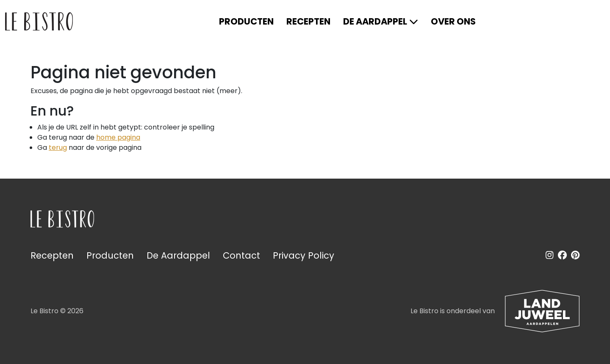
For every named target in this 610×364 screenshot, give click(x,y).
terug (58, 148)
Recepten (308, 21)
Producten (246, 21)
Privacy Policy (304, 255)
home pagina (118, 137)
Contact (241, 255)
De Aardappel (375, 21)
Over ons (453, 21)
